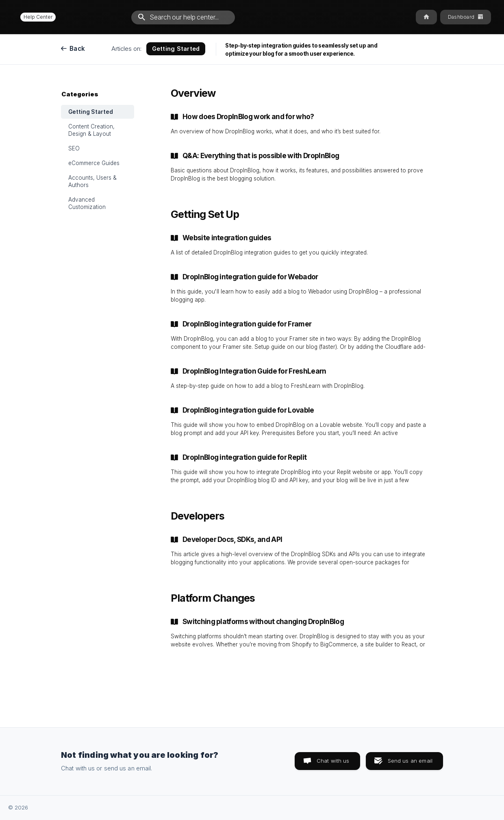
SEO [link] (74, 148)
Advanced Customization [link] (87, 203)
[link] (299, 124)
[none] (34, 17)
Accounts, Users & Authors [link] (92, 181)
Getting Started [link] (91, 112)
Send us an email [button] (410, 761)
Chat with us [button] (333, 761)
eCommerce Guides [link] (94, 163)
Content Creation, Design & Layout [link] (91, 130)
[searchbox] (183, 17)
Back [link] (77, 49)
